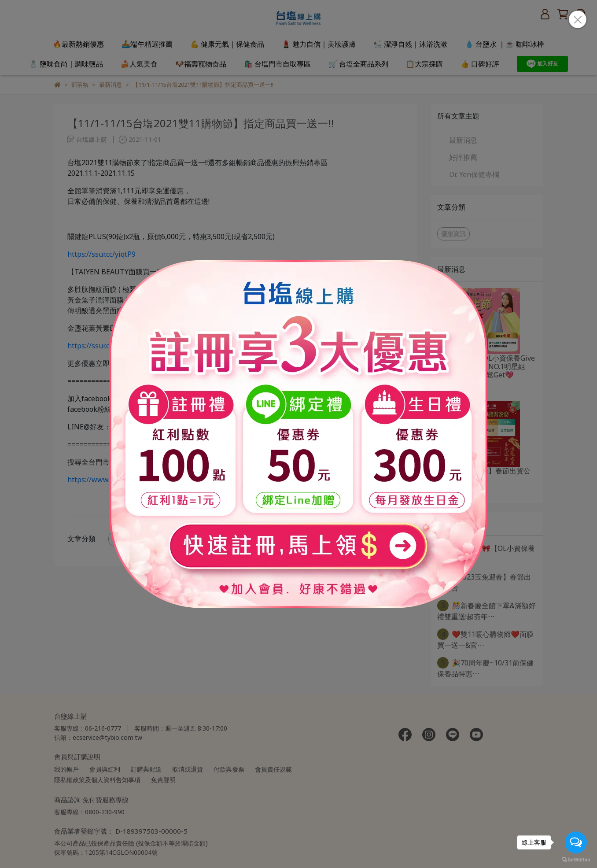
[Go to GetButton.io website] (576, 859)
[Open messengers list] (576, 842)
